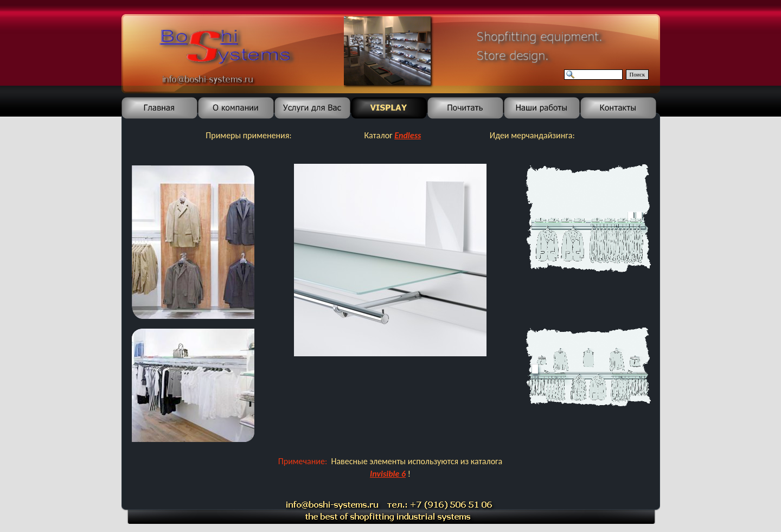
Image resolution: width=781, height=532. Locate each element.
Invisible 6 (388, 474)
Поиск (638, 75)
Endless (408, 135)
